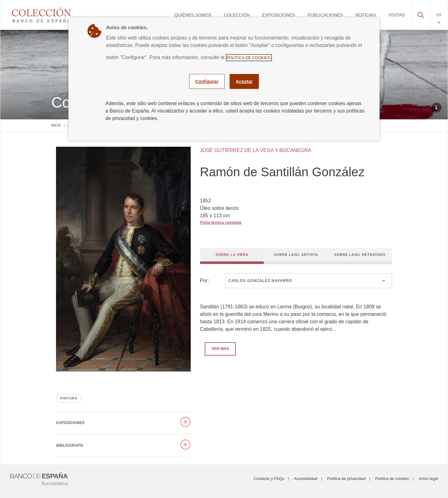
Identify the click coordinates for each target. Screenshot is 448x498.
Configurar (207, 81)
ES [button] (439, 15)
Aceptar (244, 81)
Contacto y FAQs (269, 479)
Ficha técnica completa (221, 223)
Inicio (56, 125)
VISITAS (397, 15)
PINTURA (69, 398)
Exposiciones (70, 423)
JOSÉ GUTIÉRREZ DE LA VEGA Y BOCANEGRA (256, 150)
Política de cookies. (249, 58)
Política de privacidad (346, 479)
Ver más (217, 348)
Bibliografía (70, 445)
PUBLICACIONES (325, 15)
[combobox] (308, 281)
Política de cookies (392, 479)
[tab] (232, 256)
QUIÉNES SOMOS (193, 15)
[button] (421, 13)
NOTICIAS (366, 15)
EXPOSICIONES (279, 15)
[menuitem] (193, 15)
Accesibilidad (306, 479)
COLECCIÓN (237, 15)
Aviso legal (428, 479)
